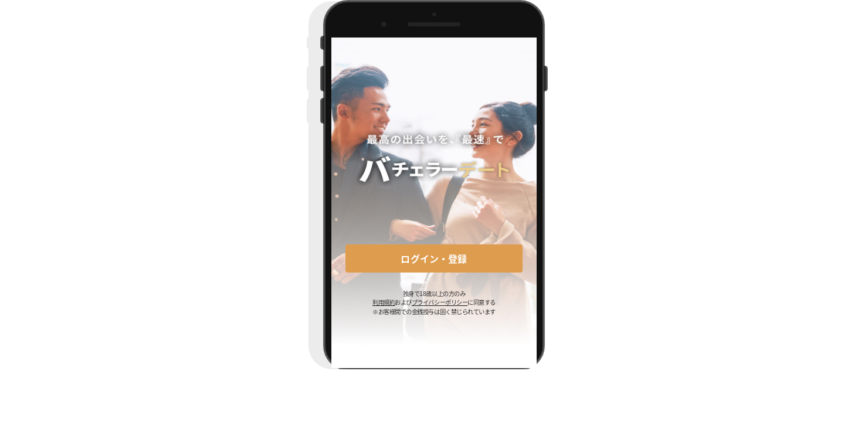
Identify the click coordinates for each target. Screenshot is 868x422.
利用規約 (384, 302)
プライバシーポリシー (440, 302)
